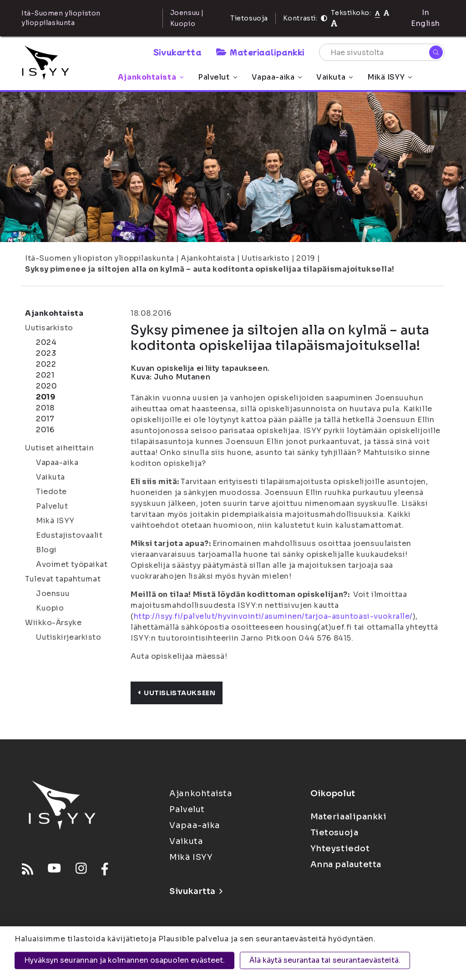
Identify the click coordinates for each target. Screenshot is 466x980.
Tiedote (51, 492)
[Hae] (436, 52)
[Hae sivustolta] (382, 52)
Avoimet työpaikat (72, 564)
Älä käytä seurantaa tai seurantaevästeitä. (325, 960)
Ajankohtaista (151, 77)
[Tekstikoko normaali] (377, 13)
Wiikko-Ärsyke (53, 623)
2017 (45, 419)
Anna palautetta (346, 864)
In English (425, 18)
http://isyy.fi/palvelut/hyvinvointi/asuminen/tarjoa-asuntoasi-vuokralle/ (273, 616)
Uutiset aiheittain (59, 448)
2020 (46, 386)
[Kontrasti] (324, 18)
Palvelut (217, 77)
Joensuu (53, 594)
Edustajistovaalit (69, 535)
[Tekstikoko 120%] (334, 23)
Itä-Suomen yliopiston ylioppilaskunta (100, 258)
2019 (306, 258)
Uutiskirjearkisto (69, 637)
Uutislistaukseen (177, 693)
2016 (45, 430)
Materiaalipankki (260, 52)
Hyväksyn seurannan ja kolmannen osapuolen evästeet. (124, 960)
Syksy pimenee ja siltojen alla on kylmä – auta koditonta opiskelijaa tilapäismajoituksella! (210, 269)
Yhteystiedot (340, 849)
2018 (45, 408)
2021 (45, 375)
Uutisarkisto (266, 258)
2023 (46, 353)
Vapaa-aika (277, 77)
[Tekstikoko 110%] (386, 13)
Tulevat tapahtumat (63, 579)
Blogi (46, 550)
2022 (46, 364)
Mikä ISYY (390, 77)
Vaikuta (334, 77)
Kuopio (50, 608)
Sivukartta (177, 52)
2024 (46, 342)
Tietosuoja (249, 18)
